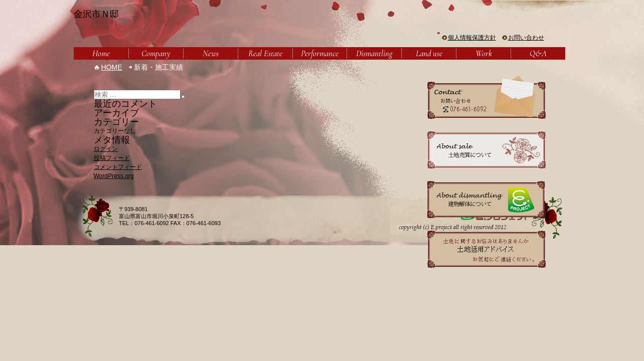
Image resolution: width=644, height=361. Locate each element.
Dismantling (374, 53)
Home (101, 53)
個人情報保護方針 (472, 38)
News (211, 53)
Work (484, 53)
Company (156, 53)
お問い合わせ (526, 38)
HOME (112, 67)
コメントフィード (118, 167)
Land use (429, 53)
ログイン (106, 149)
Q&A (538, 53)
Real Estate (265, 53)
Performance (320, 53)
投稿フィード (112, 158)
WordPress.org (114, 176)
